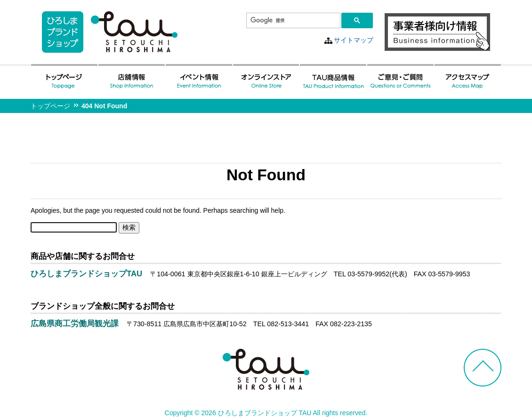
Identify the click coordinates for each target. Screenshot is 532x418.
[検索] (292, 21)
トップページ (50, 106)
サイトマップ (354, 40)
